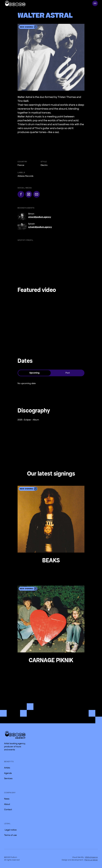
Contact (8, 809)
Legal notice (10, 830)
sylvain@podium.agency (40, 227)
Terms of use (10, 835)
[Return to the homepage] (15, 735)
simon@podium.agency (40, 217)
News (7, 799)
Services (8, 778)
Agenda (8, 773)
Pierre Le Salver (91, 860)
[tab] (34, 373)
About (7, 804)
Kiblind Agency (91, 857)
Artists (7, 768)
